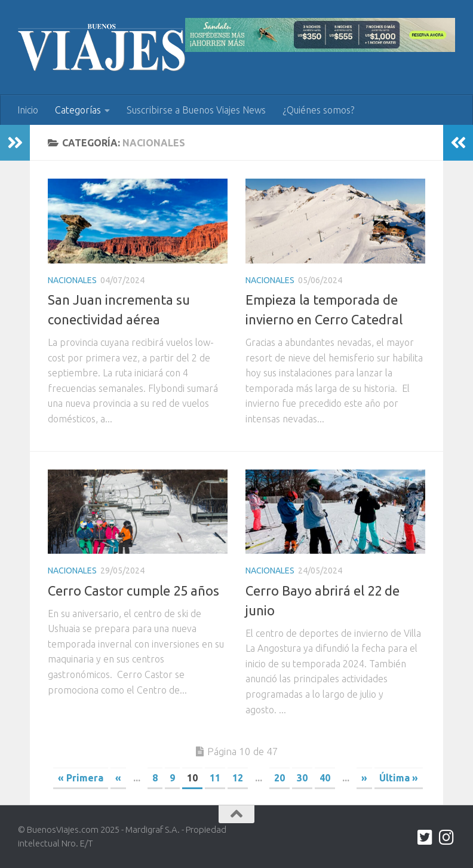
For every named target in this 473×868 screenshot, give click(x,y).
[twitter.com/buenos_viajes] (425, 838)
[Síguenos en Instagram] (447, 838)
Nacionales (72, 280)
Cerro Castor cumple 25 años (133, 591)
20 (279, 778)
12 (238, 778)
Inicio (28, 110)
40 (325, 778)
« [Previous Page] (118, 778)
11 (215, 778)
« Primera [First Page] (81, 778)
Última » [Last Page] (399, 778)
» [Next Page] (364, 778)
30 (302, 778)
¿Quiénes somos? (318, 110)
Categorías (78, 110)
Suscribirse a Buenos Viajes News (196, 110)
